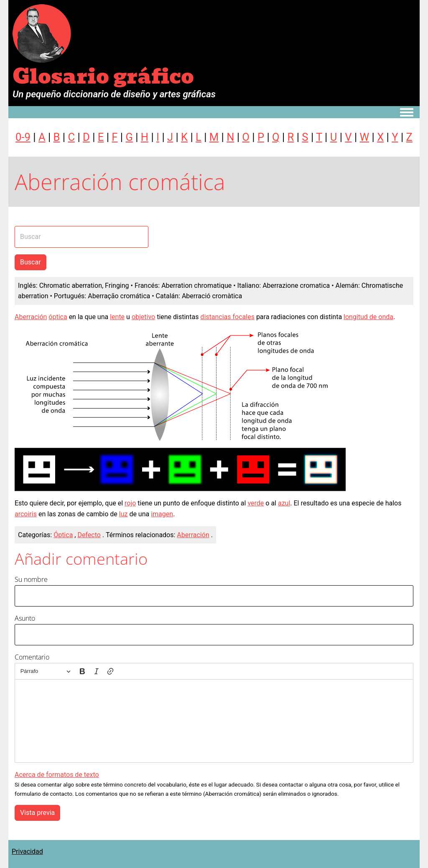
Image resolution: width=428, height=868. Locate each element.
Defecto (89, 535)
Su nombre (31, 579)
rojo (130, 503)
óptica (58, 317)
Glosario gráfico (103, 77)
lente (117, 317)
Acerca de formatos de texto (57, 775)
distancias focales (227, 317)
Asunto (25, 618)
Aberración (31, 317)
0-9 (23, 137)
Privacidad (27, 852)
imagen (162, 514)
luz (124, 514)
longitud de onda (368, 317)
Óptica (63, 535)
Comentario (32, 657)
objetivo (143, 317)
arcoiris (26, 514)
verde (256, 503)
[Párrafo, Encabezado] (46, 671)
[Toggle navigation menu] (407, 113)
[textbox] (214, 721)
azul (284, 503)
